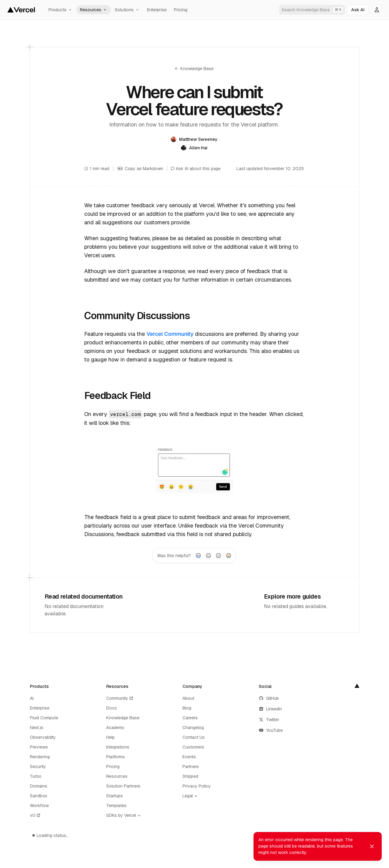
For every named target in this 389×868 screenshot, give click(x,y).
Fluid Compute (44, 718)
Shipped (190, 776)
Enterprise (157, 10)
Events (189, 757)
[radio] (198, 556)
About (188, 698)
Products (61, 10)
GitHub (269, 698)
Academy (115, 727)
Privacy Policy (197, 786)
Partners (191, 767)
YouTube (271, 730)
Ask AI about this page (196, 169)
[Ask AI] (358, 10)
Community (120, 698)
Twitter (269, 720)
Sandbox (39, 796)
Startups (115, 796)
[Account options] (377, 10)
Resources (94, 10)
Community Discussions (137, 316)
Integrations (118, 747)
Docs (112, 708)
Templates (116, 806)
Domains (39, 786)
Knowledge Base (194, 69)
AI (32, 698)
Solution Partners (123, 786)
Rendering (40, 757)
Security (38, 767)
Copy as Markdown (140, 169)
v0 (35, 815)
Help (110, 737)
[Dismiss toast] (372, 848)
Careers (190, 718)
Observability (43, 737)
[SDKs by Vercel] (125, 815)
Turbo (36, 776)
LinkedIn (270, 709)
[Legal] (191, 796)
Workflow (39, 806)
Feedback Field (117, 395)
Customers (193, 747)
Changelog (193, 727)
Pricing (181, 10)
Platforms (115, 757)
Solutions (127, 10)
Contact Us (194, 737)
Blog (187, 708)
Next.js (37, 727)
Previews (39, 747)
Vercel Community (170, 334)
